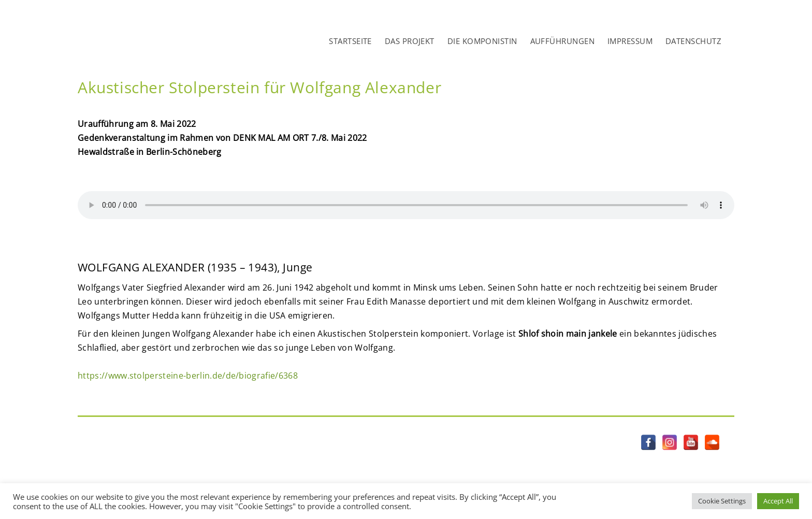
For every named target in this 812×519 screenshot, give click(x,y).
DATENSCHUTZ (693, 41)
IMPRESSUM (630, 41)
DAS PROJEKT (410, 41)
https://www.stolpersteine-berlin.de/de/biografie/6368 (188, 376)
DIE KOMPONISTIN (482, 41)
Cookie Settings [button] (722, 501)
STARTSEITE (350, 41)
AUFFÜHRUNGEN (562, 41)
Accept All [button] (778, 501)
